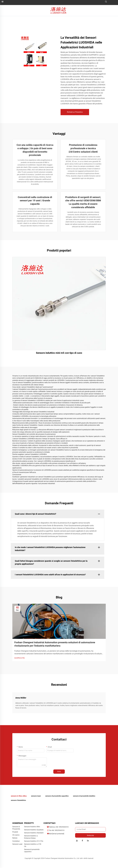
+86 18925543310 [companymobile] (58, 830)
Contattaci (16, 841)
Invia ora (90, 835)
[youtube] (77, 841)
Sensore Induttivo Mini (32, 827)
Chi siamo (16, 835)
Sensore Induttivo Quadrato (34, 830)
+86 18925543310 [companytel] (62, 827)
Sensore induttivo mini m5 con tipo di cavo (59, 353)
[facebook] (82, 841)
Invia (59, 772)
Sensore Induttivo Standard (34, 833)
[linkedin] (88, 841)
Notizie (15, 838)
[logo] (59, 10)
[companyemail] (58, 834)
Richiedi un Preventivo (75, 112)
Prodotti (15, 832)
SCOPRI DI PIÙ (19, 658)
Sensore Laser (17, 844)
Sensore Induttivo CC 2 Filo (34, 841)
